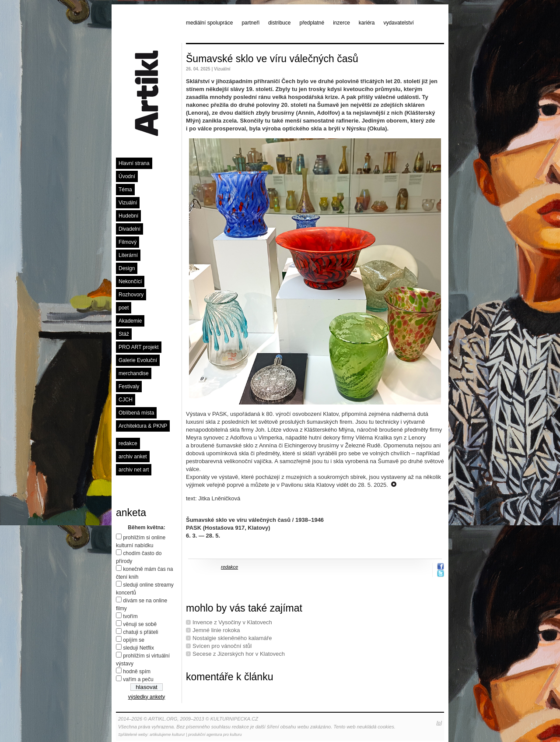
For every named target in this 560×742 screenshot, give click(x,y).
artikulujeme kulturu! (167, 735)
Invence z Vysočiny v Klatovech (232, 622)
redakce (128, 443)
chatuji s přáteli (140, 632)
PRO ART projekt (139, 347)
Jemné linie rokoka (216, 630)
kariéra (367, 23)
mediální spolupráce (209, 23)
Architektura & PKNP (143, 426)
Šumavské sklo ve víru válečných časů (272, 59)
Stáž (124, 334)
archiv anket (133, 457)
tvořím (130, 616)
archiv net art (134, 470)
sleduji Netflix (138, 648)
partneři (250, 23)
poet (124, 308)
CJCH (126, 400)
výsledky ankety (147, 697)
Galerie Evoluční (138, 360)
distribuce (279, 23)
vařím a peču (138, 679)
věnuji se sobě (140, 624)
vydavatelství (399, 23)
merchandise (134, 373)
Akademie (130, 321)
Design (127, 268)
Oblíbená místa (136, 413)
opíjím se (134, 640)
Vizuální (128, 203)
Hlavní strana (134, 163)
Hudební (128, 216)
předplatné (312, 23)
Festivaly (129, 387)
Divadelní (129, 229)
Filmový (128, 242)
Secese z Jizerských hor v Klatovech (239, 654)
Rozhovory (131, 295)
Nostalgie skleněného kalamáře (232, 638)
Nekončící (130, 281)
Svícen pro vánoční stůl (222, 646)
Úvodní (127, 176)
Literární (128, 255)
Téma (125, 190)
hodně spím (137, 672)
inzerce (341, 23)
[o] (439, 723)
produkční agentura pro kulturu (215, 735)
